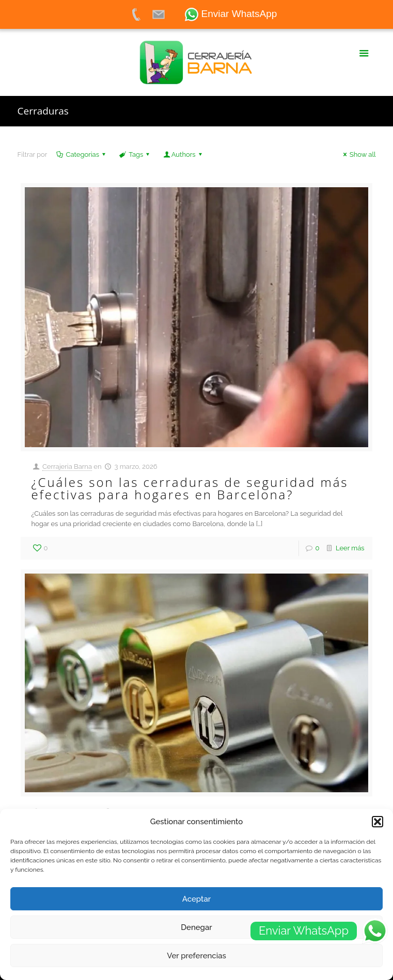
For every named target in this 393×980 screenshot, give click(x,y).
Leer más (350, 548)
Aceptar (196, 899)
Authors (184, 154)
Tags (135, 154)
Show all (358, 154)
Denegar (196, 927)
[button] (378, 822)
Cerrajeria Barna (67, 467)
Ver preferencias (196, 956)
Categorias (82, 154)
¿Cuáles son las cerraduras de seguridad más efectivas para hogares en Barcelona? (190, 488)
